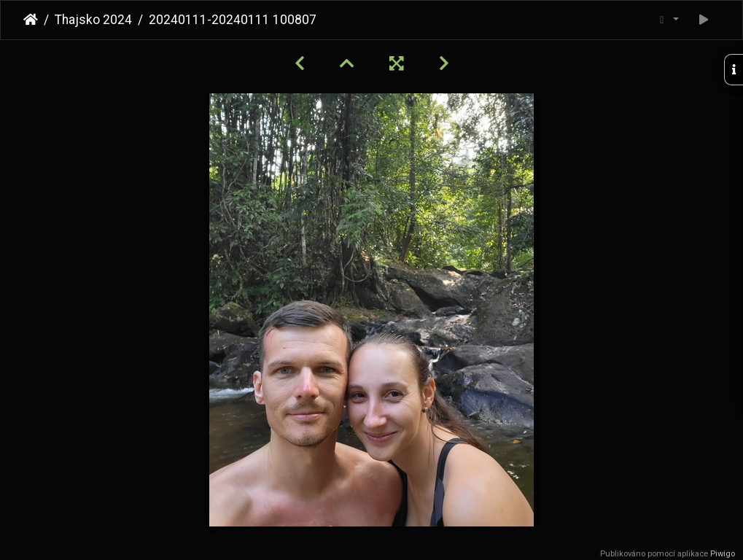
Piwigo (723, 554)
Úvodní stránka (31, 20)
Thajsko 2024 (93, 20)
